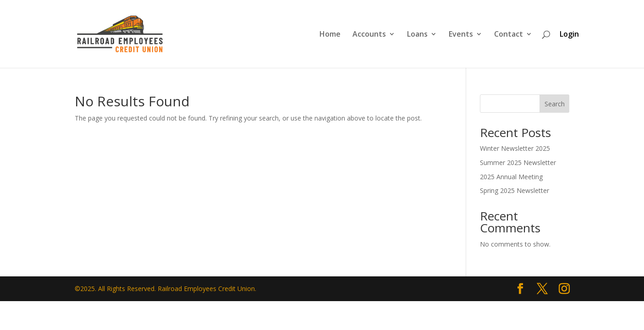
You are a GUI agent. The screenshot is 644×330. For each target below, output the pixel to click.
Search (555, 104)
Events (461, 35)
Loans (417, 35)
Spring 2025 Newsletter (515, 190)
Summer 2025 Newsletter (518, 162)
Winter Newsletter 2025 (515, 148)
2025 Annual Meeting (511, 177)
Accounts (369, 35)
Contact (509, 35)
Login (569, 34)
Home (330, 35)
